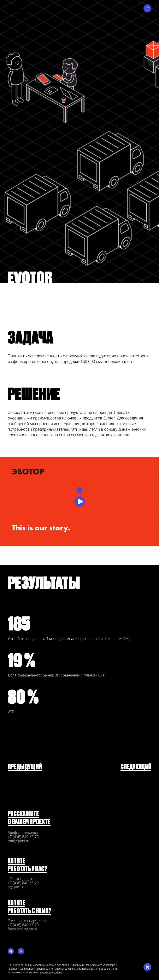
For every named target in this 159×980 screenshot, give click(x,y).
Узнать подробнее (51, 972)
